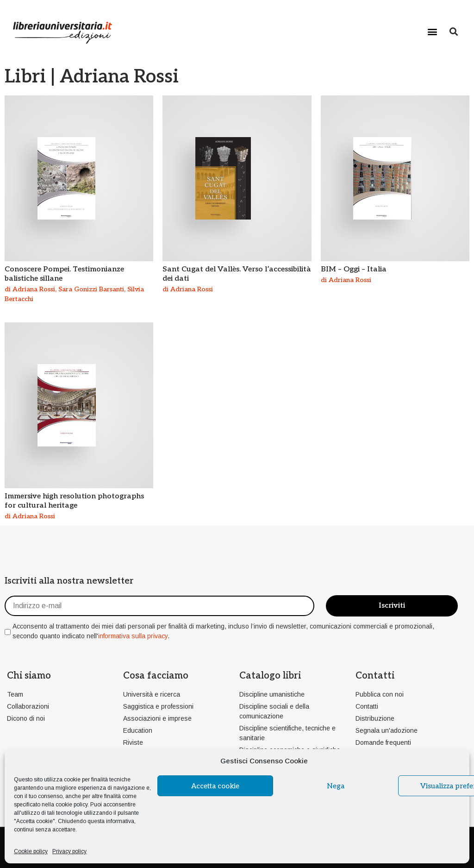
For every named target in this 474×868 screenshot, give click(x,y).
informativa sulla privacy (133, 636)
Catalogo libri (270, 676)
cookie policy (72, 805)
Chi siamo (29, 676)
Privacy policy (69, 851)
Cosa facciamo (156, 676)
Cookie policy (31, 851)
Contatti (375, 676)
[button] (433, 31)
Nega (336, 786)
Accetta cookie (215, 786)
